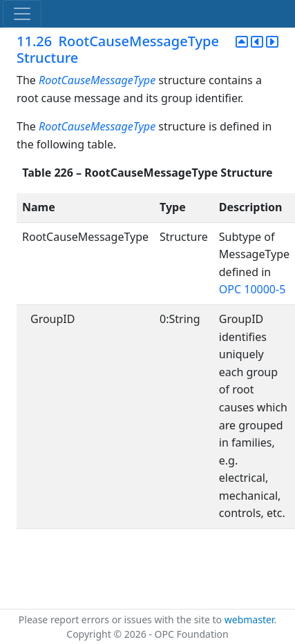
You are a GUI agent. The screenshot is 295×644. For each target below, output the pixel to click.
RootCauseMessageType (97, 80)
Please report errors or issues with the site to (122, 619)
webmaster (249, 619)
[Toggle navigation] (22, 14)
